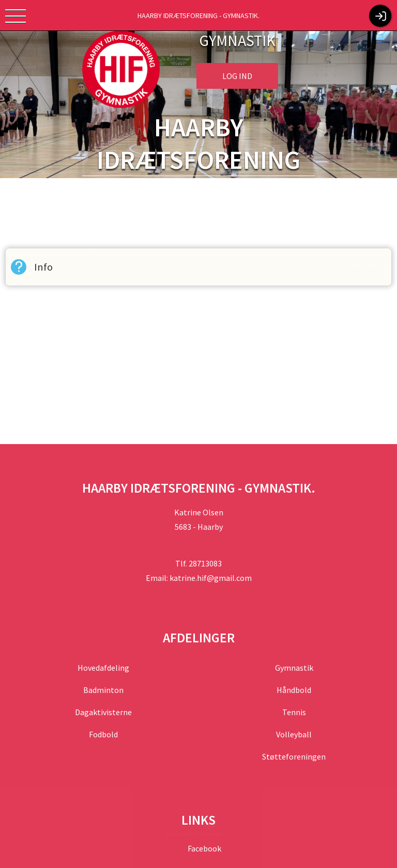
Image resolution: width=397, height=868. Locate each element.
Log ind (237, 76)
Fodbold (103, 734)
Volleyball (294, 734)
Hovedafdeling (103, 668)
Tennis (294, 712)
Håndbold (294, 690)
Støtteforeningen (294, 756)
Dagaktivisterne (103, 712)
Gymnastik (294, 668)
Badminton (103, 690)
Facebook (204, 848)
